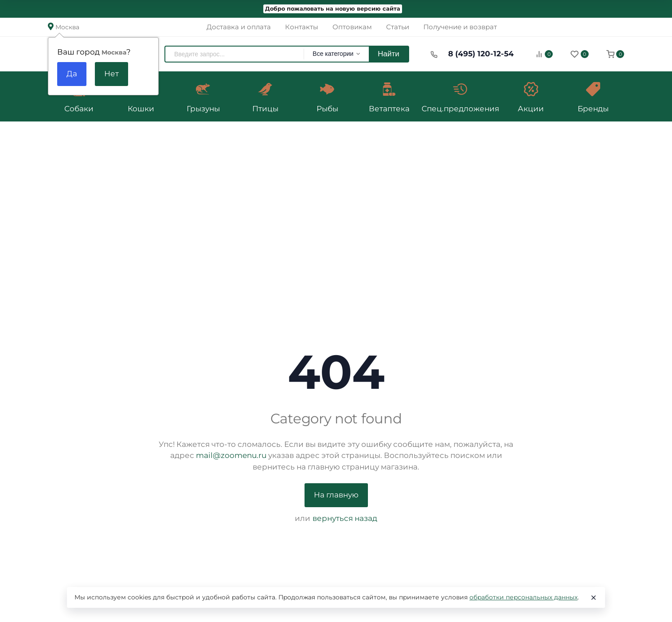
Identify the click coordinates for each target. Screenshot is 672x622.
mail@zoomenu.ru (231, 455)
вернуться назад (345, 518)
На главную (336, 495)
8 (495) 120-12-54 (481, 54)
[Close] (594, 598)
